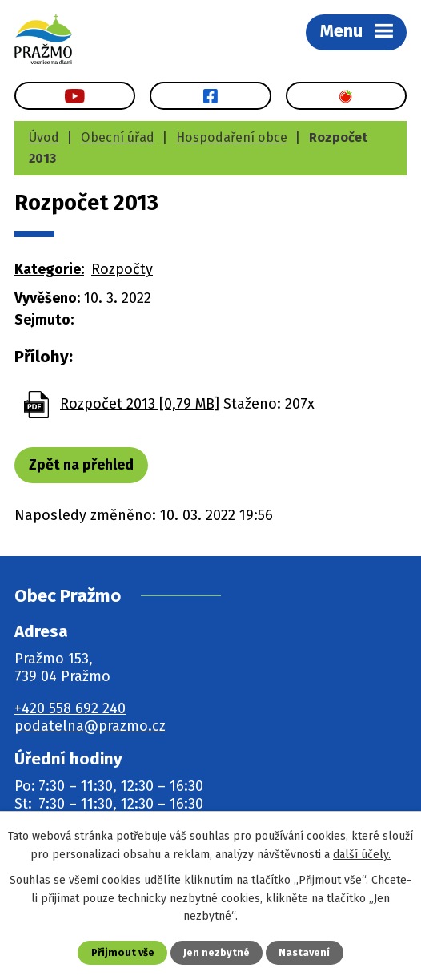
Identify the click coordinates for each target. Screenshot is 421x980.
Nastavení (304, 952)
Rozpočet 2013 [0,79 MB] (140, 404)
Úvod (44, 137)
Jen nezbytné (217, 952)
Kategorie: (49, 269)
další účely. (362, 855)
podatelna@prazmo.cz (90, 726)
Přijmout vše (123, 952)
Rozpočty (122, 269)
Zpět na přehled (81, 465)
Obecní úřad (118, 137)
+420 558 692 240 (70, 708)
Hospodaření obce (232, 137)
